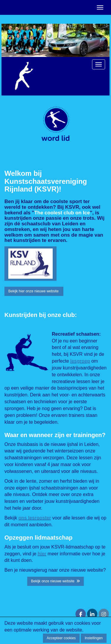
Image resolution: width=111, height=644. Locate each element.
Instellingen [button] (94, 638)
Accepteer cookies (61, 638)
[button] (30, 264)
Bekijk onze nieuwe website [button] (55, 581)
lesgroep (80, 361)
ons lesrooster (35, 518)
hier (42, 554)
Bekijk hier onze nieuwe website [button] (34, 291)
